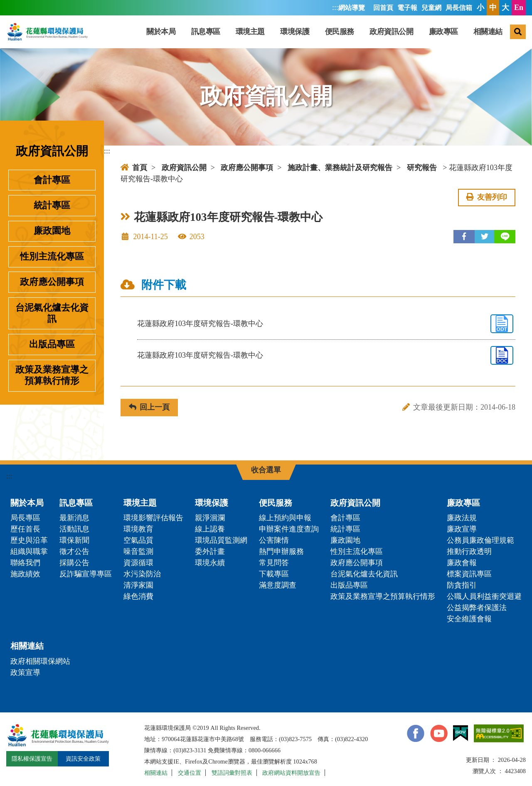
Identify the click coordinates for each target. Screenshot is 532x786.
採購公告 (74, 563)
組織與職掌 (29, 551)
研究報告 (422, 168)
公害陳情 (274, 540)
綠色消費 (138, 596)
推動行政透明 (469, 551)
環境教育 (138, 529)
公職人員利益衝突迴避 (484, 596)
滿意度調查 (278, 585)
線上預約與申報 (285, 518)
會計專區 (52, 180)
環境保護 (295, 32)
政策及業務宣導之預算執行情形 (52, 375)
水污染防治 (142, 574)
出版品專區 (52, 344)
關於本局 (161, 32)
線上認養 (210, 529)
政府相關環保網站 (40, 661)
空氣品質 (138, 540)
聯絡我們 (25, 563)
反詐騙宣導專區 (86, 574)
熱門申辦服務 (281, 551)
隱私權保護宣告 (32, 759)
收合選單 (266, 470)
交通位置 (190, 773)
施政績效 (25, 574)
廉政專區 (443, 32)
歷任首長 (25, 529)
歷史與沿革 (29, 540)
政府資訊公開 (391, 32)
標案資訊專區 (469, 574)
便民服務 (340, 32)
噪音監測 (138, 551)
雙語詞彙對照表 (232, 773)
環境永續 (210, 563)
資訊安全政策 (83, 759)
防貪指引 (462, 585)
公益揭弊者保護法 (477, 608)
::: (335, 7)
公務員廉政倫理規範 (480, 540)
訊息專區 (206, 32)
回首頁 (383, 8)
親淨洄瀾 (210, 518)
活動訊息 (74, 529)
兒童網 (431, 8)
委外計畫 (210, 551)
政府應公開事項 (52, 282)
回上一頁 (149, 407)
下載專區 (274, 574)
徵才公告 (74, 551)
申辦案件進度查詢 (289, 529)
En (519, 7)
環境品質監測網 (221, 540)
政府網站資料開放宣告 (291, 773)
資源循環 (138, 563)
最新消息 (74, 518)
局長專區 (25, 518)
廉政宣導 (462, 529)
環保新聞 (74, 540)
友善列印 (487, 197)
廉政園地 (52, 231)
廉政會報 (462, 563)
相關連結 (488, 32)
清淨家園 (138, 585)
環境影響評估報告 (153, 518)
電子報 (407, 8)
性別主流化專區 (52, 257)
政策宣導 (25, 672)
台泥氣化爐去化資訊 (52, 313)
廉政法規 (462, 518)
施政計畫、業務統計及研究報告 (340, 168)
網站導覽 (352, 8)
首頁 (134, 168)
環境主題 (250, 32)
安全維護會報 (469, 619)
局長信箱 (459, 8)
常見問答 (274, 563)
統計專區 (52, 205)
